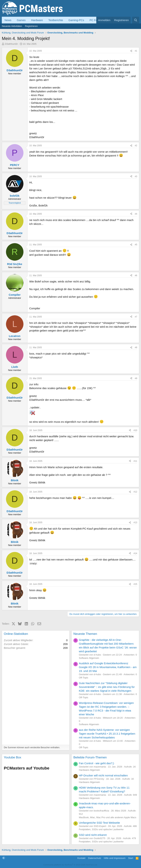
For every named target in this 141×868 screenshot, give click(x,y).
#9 (136, 378)
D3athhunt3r (11, 44)
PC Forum (96, 20)
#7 (136, 317)
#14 (135, 553)
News (8, 20)
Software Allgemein (89, 658)
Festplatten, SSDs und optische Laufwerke (101, 829)
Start (131, 858)
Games (21, 20)
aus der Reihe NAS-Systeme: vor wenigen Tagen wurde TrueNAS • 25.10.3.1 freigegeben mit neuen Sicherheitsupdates (107, 734)
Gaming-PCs (76, 20)
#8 (136, 347)
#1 (136, 51)
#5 (136, 245)
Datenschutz (95, 858)
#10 (135, 430)
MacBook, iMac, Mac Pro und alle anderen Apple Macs (108, 817)
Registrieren (31, 26)
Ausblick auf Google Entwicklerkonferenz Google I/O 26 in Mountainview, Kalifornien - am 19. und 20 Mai (108, 667)
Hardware (37, 20)
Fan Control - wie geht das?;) (96, 763)
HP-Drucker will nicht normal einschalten (103, 775)
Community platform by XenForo (70, 865)
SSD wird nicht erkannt (93, 835)
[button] (4, 858)
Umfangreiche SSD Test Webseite (99, 823)
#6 (136, 276)
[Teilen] (131, 51)
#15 (135, 584)
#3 (136, 176)
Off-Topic (84, 678)
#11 (135, 461)
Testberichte (56, 20)
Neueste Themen (85, 634)
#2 (136, 146)
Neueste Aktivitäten (12, 26)
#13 (135, 523)
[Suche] (136, 20)
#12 (135, 492)
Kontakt (81, 858)
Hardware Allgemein (89, 770)
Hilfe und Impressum (115, 858)
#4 (136, 214)
